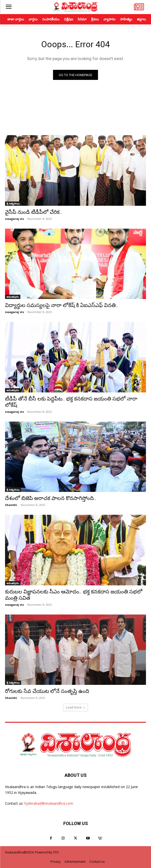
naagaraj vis (14, 219)
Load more (75, 707)
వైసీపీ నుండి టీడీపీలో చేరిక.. (34, 212)
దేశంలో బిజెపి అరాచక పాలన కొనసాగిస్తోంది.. (51, 498)
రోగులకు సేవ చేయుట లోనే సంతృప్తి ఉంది (47, 691)
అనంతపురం (13, 297)
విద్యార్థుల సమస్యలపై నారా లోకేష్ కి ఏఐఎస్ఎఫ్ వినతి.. (62, 305)
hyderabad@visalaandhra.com (49, 803)
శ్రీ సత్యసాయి (13, 203)
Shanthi (11, 505)
